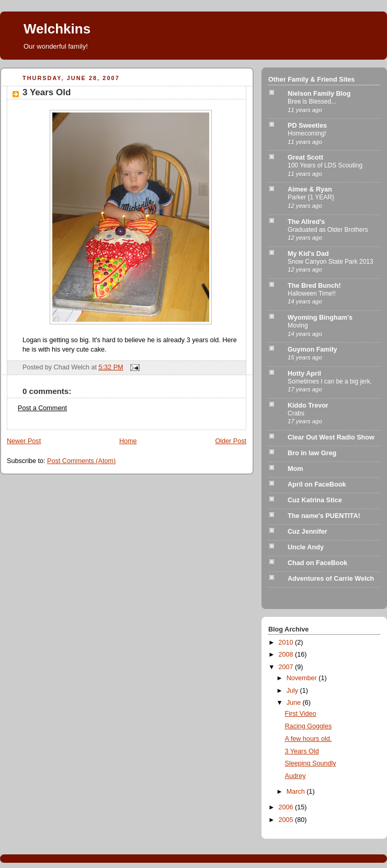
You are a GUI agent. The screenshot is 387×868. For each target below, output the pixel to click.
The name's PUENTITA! (324, 516)
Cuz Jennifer (308, 532)
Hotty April (304, 374)
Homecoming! (307, 133)
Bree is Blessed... (312, 102)
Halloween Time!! (312, 294)
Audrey (295, 776)
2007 (287, 667)
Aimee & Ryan (310, 189)
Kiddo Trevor (308, 405)
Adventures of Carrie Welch (331, 579)
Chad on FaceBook (317, 563)
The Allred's (306, 222)
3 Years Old (47, 92)
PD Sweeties (307, 126)
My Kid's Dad (308, 254)
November (303, 678)
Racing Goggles (309, 726)
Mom (295, 469)
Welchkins (57, 29)
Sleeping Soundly (311, 763)
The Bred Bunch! (314, 286)
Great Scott (305, 157)
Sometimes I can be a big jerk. (330, 381)
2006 (287, 807)
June (295, 703)
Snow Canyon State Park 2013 (331, 262)
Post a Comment (42, 408)
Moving (298, 325)
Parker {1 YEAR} (311, 197)
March (297, 792)
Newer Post (24, 441)
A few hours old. (309, 739)
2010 (287, 642)
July (293, 691)
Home (128, 441)
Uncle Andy (306, 547)
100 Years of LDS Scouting (325, 165)
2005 (287, 820)
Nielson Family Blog (319, 94)
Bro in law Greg (312, 453)
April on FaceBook (317, 484)
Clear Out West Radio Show (331, 437)
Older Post (231, 441)
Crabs (296, 413)
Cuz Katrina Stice (315, 500)
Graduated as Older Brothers (328, 230)
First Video (301, 714)
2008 (287, 655)
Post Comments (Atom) (81, 461)
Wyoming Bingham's (320, 318)
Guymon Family (312, 350)
